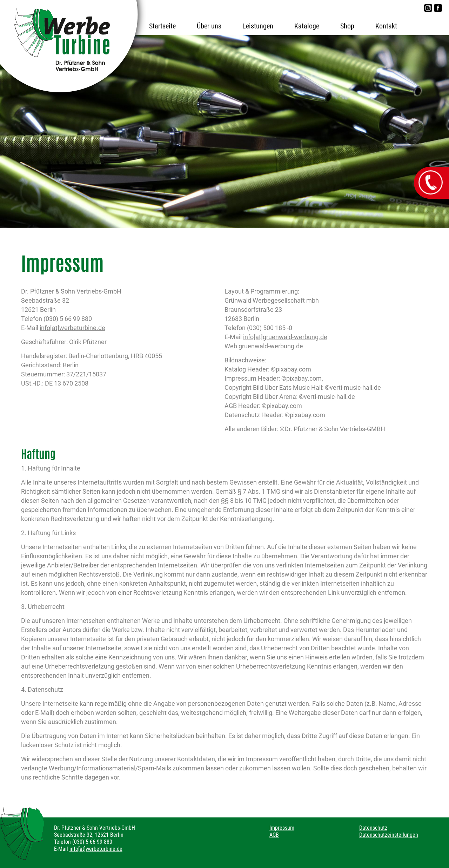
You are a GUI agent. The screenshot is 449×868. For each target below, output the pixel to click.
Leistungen (258, 26)
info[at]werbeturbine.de (72, 328)
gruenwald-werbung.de (271, 346)
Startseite (162, 26)
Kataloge (307, 26)
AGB (274, 835)
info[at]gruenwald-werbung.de (285, 337)
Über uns (209, 26)
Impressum (282, 828)
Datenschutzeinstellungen (389, 835)
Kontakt (386, 26)
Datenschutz (373, 828)
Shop (347, 26)
